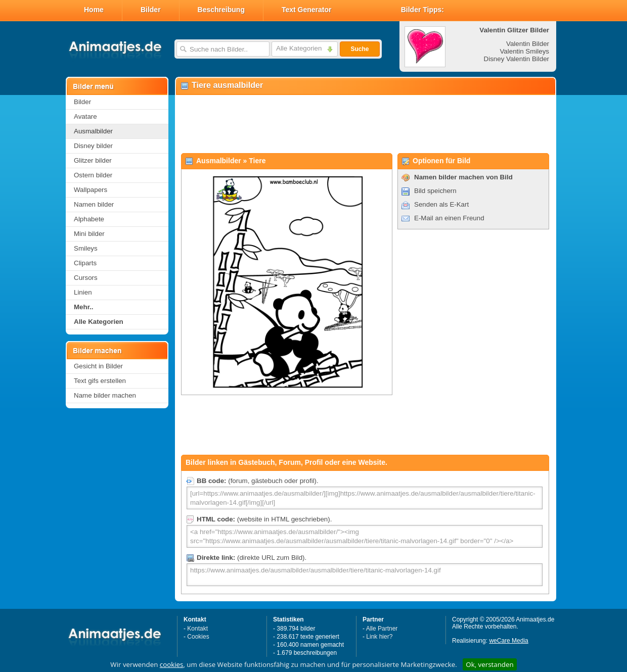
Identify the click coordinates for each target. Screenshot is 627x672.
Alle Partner (382, 629)
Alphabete (89, 219)
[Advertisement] (365, 124)
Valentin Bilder (528, 44)
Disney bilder (93, 146)
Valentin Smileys (524, 51)
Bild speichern (435, 191)
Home (94, 10)
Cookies (198, 637)
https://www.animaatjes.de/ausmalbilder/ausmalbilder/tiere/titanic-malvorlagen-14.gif (365, 575)
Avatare (85, 116)
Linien (83, 292)
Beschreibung (221, 10)
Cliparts (85, 263)
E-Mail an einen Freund (449, 218)
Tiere (257, 161)
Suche (360, 49)
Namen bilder (94, 204)
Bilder (151, 10)
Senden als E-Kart (441, 204)
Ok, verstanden (489, 664)
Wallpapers (91, 190)
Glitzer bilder (93, 160)
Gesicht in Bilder (98, 366)
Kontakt (197, 629)
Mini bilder (89, 234)
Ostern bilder (93, 175)
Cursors (86, 278)
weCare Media (508, 641)
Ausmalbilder (93, 131)
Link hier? (379, 637)
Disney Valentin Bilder (517, 59)
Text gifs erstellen (100, 381)
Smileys (86, 248)
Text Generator (307, 10)
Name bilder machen (105, 395)
